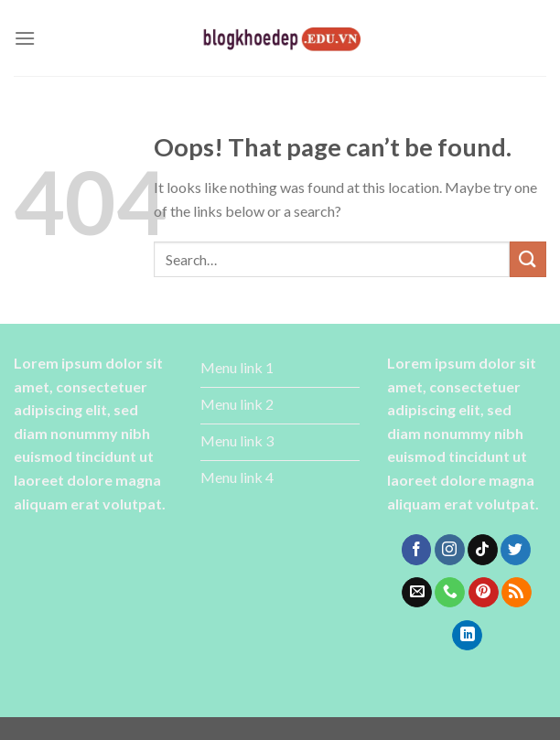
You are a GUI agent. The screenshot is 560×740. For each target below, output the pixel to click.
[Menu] (25, 38)
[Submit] (528, 259)
